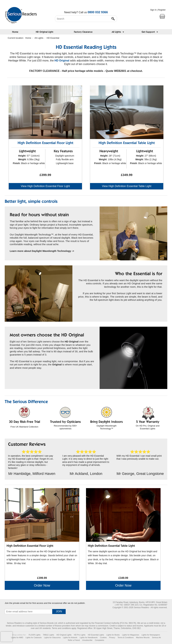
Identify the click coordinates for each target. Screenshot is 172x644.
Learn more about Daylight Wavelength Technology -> (42, 251)
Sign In (153, 10)
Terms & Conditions (126, 637)
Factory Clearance (83, 32)
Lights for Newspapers (151, 635)
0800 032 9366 (98, 12)
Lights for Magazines (131, 635)
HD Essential (53, 38)
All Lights (39, 38)
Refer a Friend (74, 640)
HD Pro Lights (80, 635)
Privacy (112, 637)
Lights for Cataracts (34, 637)
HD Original (62, 61)
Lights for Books (113, 635)
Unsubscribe (87, 640)
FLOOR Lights (35, 635)
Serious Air (156, 637)
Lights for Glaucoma (52, 637)
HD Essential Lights (96, 635)
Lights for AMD (17, 637)
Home (15, 32)
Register (162, 10)
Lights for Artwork (70, 637)
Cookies (103, 637)
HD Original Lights (64, 635)
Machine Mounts (143, 637)
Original (57, 364)
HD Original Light (45, 32)
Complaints (100, 640)
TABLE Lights (48, 635)
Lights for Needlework (89, 637)
